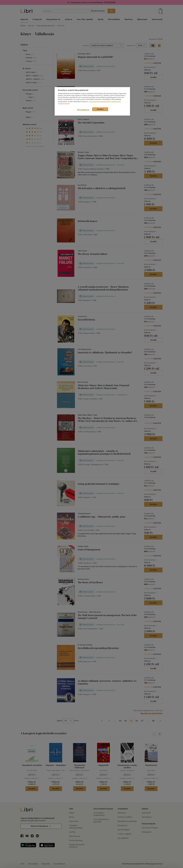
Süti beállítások (83, 110)
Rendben (100, 109)
